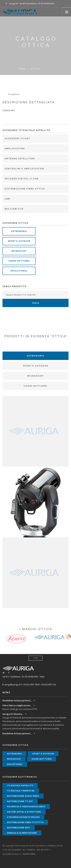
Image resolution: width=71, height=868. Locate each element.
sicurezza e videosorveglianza (26, 807)
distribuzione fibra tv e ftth (25, 822)
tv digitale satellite (20, 786)
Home (22, 69)
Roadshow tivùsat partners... (17, 700)
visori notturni (19, 261)
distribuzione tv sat (20, 801)
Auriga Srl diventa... (13, 714)
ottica (35, 69)
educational (19, 271)
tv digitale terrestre (21, 791)
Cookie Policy (29, 854)
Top (36, 658)
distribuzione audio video (23, 796)
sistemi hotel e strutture (24, 812)
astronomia (19, 231)
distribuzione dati (19, 828)
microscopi (19, 251)
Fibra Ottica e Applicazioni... (17, 705)
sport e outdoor (19, 241)
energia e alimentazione (22, 833)
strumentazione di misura (23, 817)
